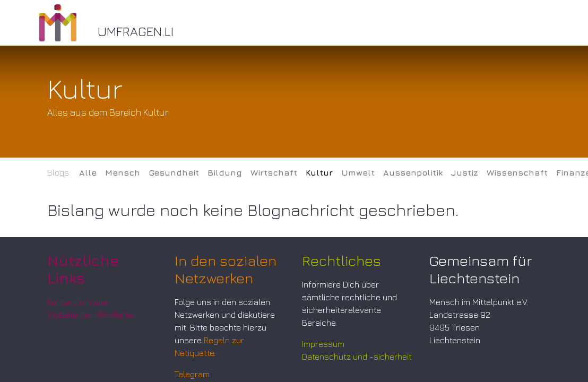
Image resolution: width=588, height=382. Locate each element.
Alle (88, 172)
